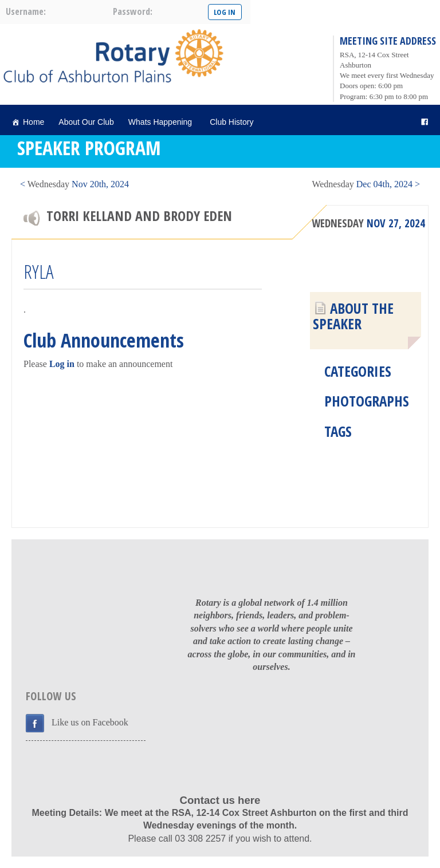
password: (133, 11)
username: (26, 11)
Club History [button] (233, 122)
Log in (62, 364)
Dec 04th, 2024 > (366, 184)
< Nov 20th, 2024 (74, 184)
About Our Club (86, 122)
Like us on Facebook (90, 722)
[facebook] (425, 122)
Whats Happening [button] (162, 122)
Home (34, 122)
